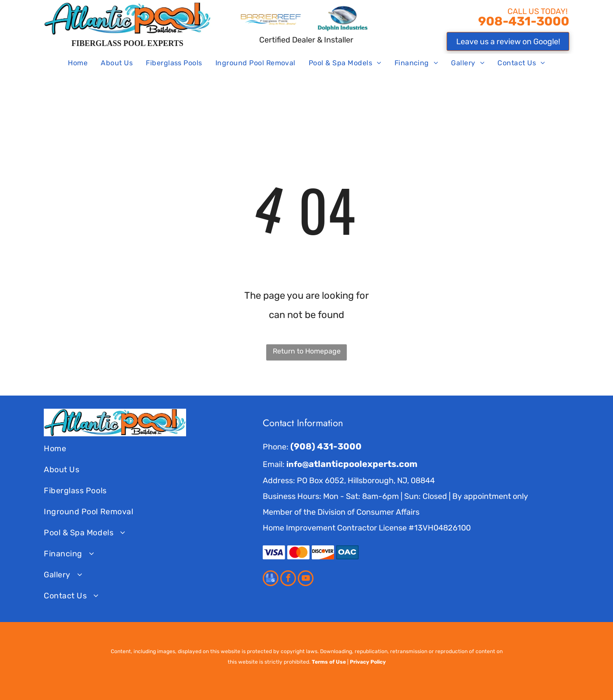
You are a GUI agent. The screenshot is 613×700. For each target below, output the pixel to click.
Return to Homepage (307, 351)
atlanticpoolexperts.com (363, 464)
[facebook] (288, 579)
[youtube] (306, 579)
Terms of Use (329, 662)
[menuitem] (78, 64)
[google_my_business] (271, 579)
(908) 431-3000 (326, 446)
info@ (298, 464)
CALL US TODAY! (538, 11)
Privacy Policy (368, 662)
